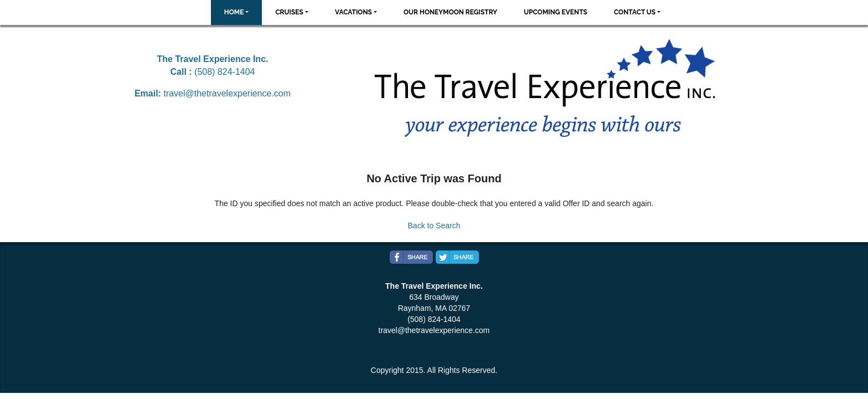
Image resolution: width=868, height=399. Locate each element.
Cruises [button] (289, 12)
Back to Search (434, 226)
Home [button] (234, 12)
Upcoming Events (556, 12)
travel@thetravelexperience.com (227, 93)
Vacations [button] (353, 12)
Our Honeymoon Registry (450, 12)
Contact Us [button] (635, 12)
